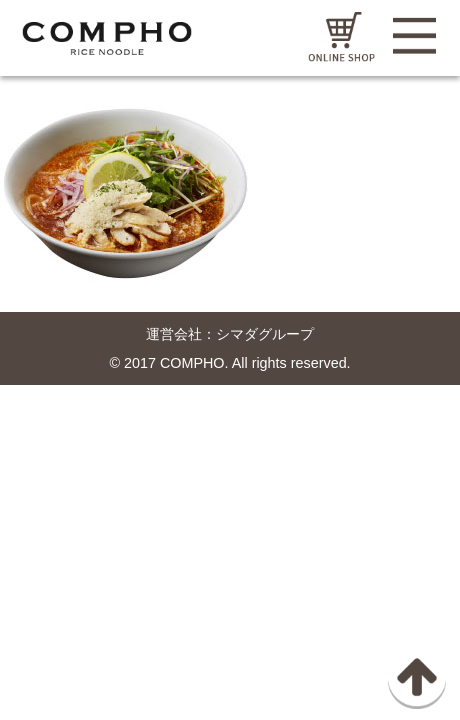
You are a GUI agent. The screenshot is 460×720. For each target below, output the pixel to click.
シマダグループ (265, 334)
